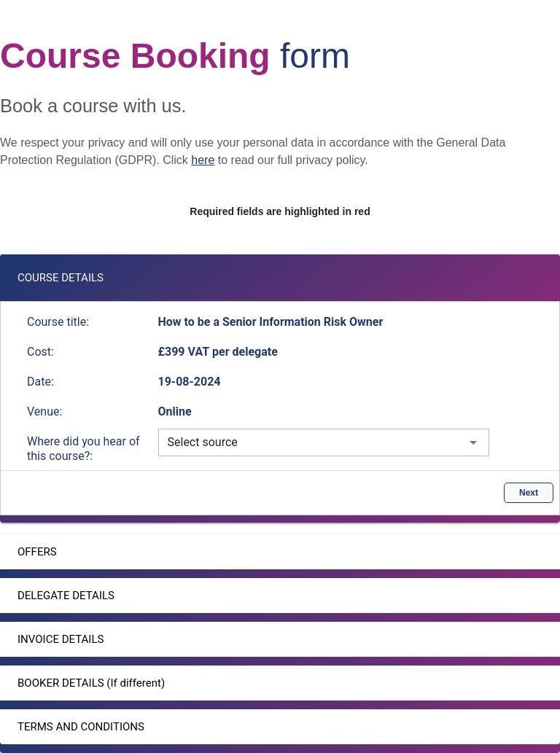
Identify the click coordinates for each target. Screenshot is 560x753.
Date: (40, 382)
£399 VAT (186, 352)
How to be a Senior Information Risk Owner (271, 322)
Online (175, 411)
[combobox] (324, 442)
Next (529, 493)
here (203, 160)
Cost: (40, 352)
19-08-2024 (190, 382)
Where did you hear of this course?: (83, 449)
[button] (280, 278)
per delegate (245, 352)
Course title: (58, 322)
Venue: (44, 411)
